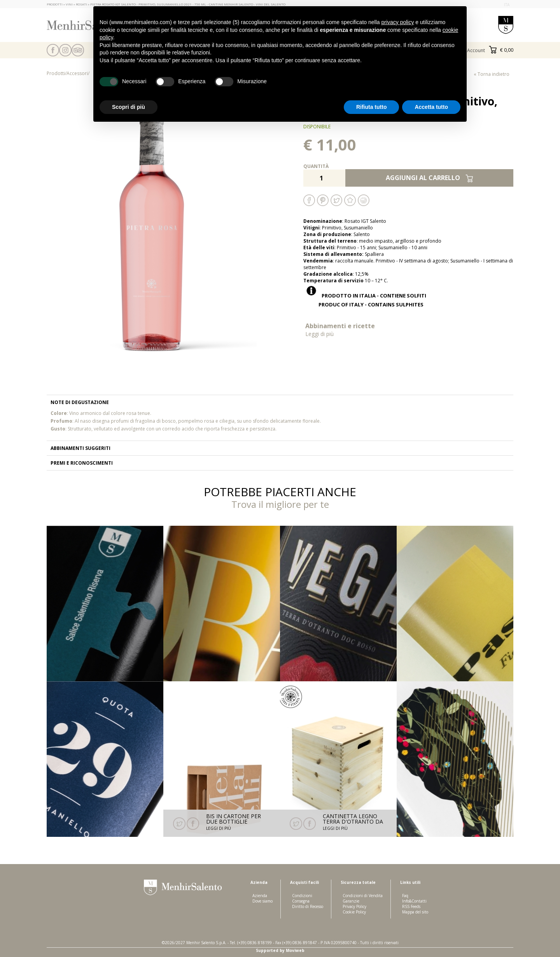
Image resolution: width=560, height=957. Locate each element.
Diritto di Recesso (308, 906)
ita (507, 5)
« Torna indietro (492, 74)
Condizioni (302, 896)
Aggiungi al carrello (430, 178)
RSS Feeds (411, 906)
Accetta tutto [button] (431, 107)
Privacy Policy (354, 906)
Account (476, 50)
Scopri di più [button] (129, 107)
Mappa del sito (415, 912)
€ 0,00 (501, 50)
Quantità (316, 166)
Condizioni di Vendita (363, 896)
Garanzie (351, 901)
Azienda (260, 896)
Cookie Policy (354, 912)
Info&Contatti (414, 901)
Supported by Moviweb (280, 950)
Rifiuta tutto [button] (372, 107)
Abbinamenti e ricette (356, 330)
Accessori (77, 73)
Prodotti (56, 73)
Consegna (301, 901)
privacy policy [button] (397, 22)
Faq (405, 896)
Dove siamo (262, 901)
